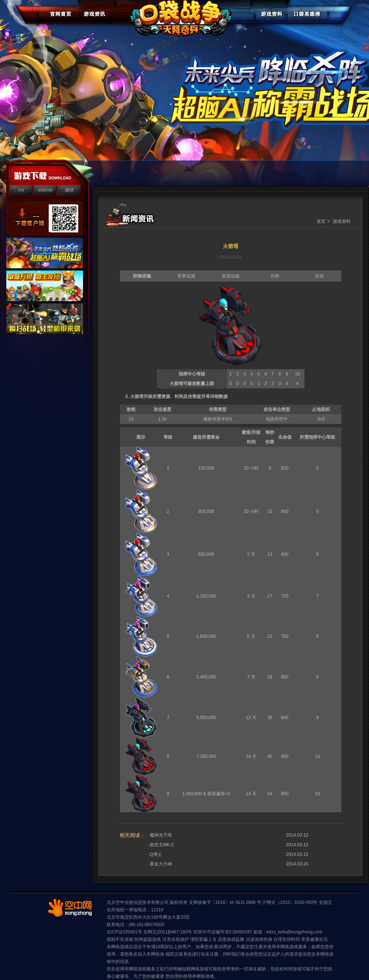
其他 (319, 276)
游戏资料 (342, 221)
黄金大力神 (161, 864)
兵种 (275, 276)
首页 (321, 221)
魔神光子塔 (161, 835)
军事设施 (186, 276)
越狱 (69, 190)
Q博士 (156, 854)
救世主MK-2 (162, 845)
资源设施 (231, 276)
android (45, 190)
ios (21, 190)
